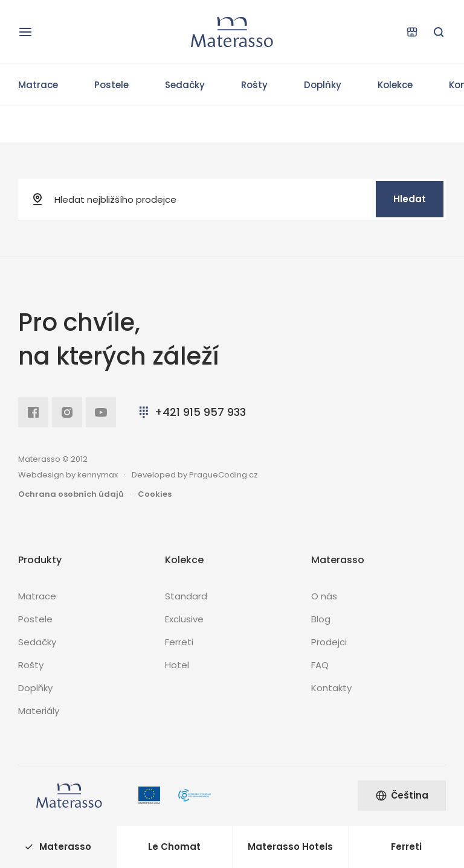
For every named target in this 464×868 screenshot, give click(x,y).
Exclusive (184, 619)
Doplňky (323, 85)
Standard (186, 596)
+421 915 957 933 (191, 412)
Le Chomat (174, 847)
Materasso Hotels (290, 847)
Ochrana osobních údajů (71, 494)
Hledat (410, 199)
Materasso (58, 847)
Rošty (254, 85)
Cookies (155, 494)
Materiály (39, 711)
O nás (324, 596)
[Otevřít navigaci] (25, 32)
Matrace (38, 85)
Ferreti (179, 642)
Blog (321, 619)
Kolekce (395, 85)
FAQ (320, 665)
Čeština (402, 795)
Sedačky (185, 85)
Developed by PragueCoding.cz (195, 475)
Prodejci (329, 642)
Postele (111, 85)
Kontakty (331, 688)
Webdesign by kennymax (68, 475)
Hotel (177, 665)
